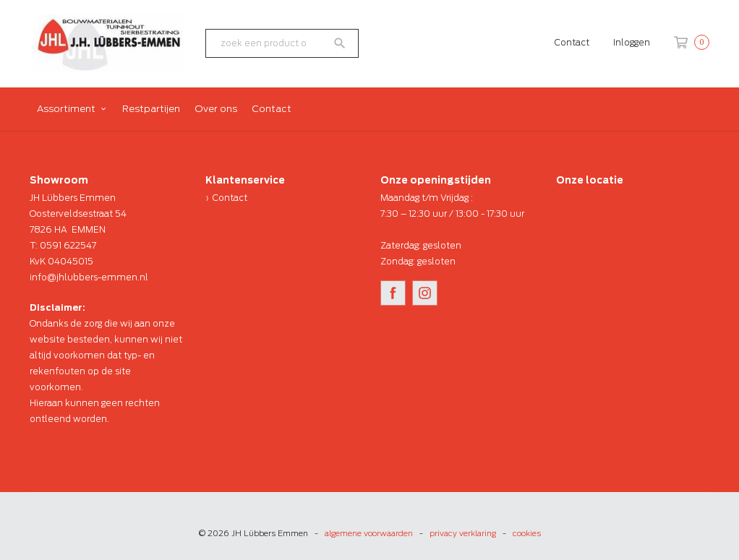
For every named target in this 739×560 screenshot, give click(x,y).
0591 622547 (68, 245)
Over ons (216, 109)
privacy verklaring (463, 533)
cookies (527, 533)
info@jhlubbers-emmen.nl (89, 277)
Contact (572, 42)
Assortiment (66, 109)
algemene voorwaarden (369, 533)
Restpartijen (151, 109)
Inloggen (632, 42)
